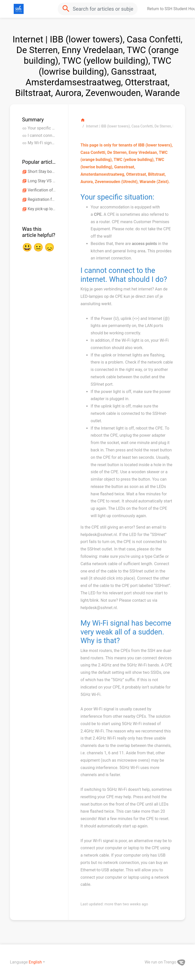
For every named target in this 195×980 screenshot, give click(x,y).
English (35, 962)
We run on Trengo (165, 962)
